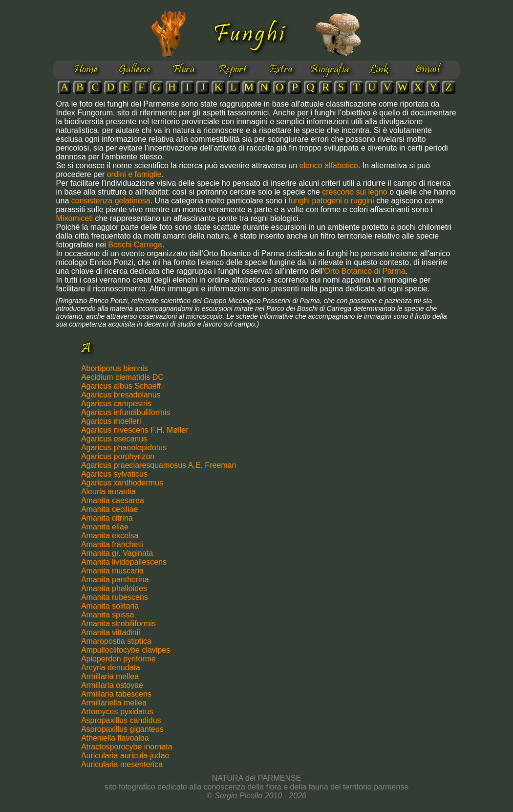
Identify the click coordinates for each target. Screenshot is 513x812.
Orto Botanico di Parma (364, 271)
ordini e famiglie (134, 174)
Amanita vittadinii (111, 632)
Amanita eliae (105, 527)
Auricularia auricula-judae (125, 756)
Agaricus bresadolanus (121, 395)
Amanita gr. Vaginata (117, 553)
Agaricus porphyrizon (118, 456)
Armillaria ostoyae (112, 685)
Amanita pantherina (115, 580)
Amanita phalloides (114, 588)
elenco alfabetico (329, 165)
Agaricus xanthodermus (122, 483)
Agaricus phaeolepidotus (124, 448)
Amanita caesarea (113, 500)
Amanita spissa (108, 615)
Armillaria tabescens (116, 694)
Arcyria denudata (111, 668)
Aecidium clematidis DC (122, 377)
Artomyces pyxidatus (117, 712)
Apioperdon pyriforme (118, 659)
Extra (281, 70)
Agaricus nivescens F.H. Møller (135, 430)
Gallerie (135, 70)
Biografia (330, 70)
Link (379, 70)
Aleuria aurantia (108, 492)
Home (86, 70)
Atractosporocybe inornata (127, 747)
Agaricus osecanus (114, 439)
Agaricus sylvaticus (114, 474)
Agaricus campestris (116, 404)
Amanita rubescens (115, 597)
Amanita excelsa (110, 536)
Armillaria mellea (110, 676)
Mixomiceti (75, 218)
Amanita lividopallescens (124, 562)
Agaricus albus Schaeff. (122, 386)
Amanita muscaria (112, 571)
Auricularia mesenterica (122, 764)
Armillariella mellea (114, 703)
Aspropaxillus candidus (121, 720)
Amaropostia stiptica (116, 641)
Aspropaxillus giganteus (122, 729)
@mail (427, 70)
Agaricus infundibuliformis (126, 412)
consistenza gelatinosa (111, 201)
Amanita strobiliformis (118, 624)
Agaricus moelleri (111, 421)
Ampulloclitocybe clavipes (126, 650)
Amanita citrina (107, 518)
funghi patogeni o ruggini (332, 201)
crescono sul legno (354, 192)
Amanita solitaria (110, 606)
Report (232, 70)
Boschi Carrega (135, 245)
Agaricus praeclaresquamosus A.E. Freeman (159, 465)
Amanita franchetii (112, 544)
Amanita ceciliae (110, 509)
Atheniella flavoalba (115, 738)
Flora (183, 70)
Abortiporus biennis (115, 368)
